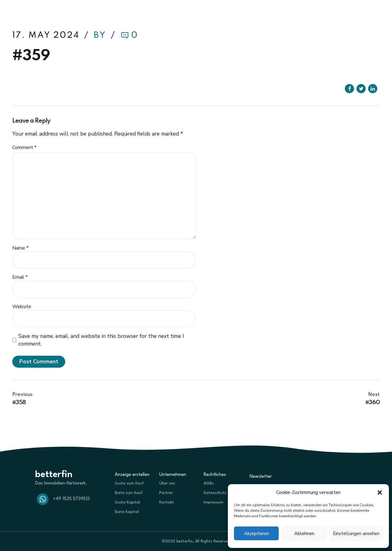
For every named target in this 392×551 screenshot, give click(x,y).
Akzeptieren (256, 534)
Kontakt (167, 502)
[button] (380, 492)
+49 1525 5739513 (71, 499)
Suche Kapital (127, 502)
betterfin (32, 12)
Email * (20, 277)
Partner (166, 493)
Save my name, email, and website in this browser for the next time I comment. (101, 340)
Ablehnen (304, 534)
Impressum (213, 502)
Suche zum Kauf (129, 483)
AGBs (209, 483)
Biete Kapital (127, 512)
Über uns (167, 483)
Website (22, 307)
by (101, 35)
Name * (20, 248)
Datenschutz (215, 493)
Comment (24, 147)
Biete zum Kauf (129, 493)
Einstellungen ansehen (356, 534)
